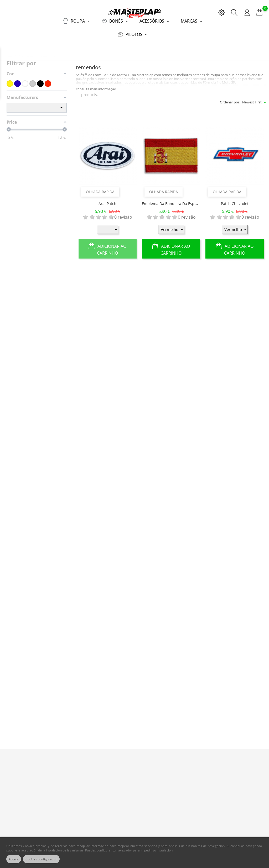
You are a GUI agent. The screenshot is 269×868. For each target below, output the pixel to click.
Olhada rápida (100, 188)
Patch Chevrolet (235, 200)
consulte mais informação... (97, 86)
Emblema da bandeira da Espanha (173, 200)
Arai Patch (107, 200)
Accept (15, 859)
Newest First (252, 99)
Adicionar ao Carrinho (107, 245)
